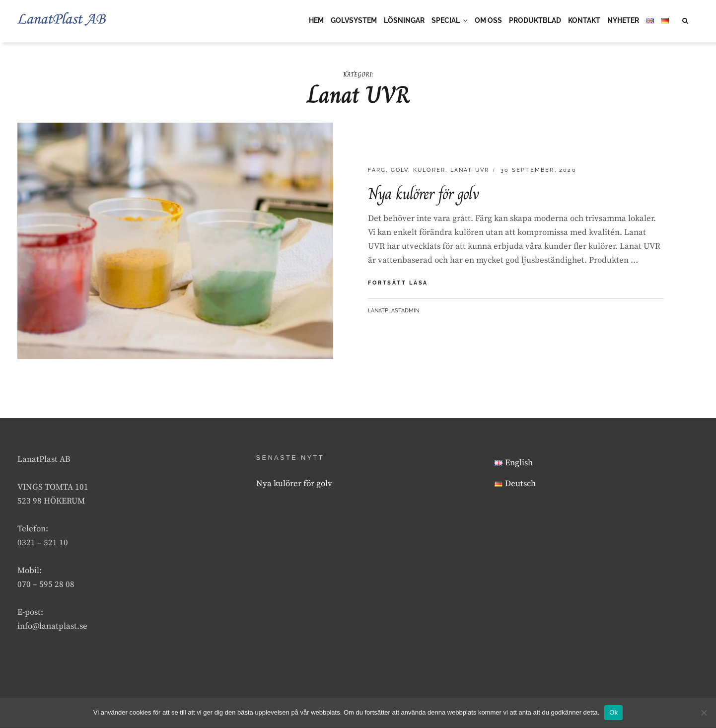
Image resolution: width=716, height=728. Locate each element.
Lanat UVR (470, 171)
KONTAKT (584, 20)
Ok (613, 712)
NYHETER (623, 20)
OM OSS (488, 20)
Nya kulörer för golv (423, 195)
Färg (377, 171)
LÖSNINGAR (404, 20)
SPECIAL (446, 20)
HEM (316, 20)
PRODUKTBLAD (535, 20)
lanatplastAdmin (394, 311)
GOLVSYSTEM (354, 20)
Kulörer (429, 171)
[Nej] (704, 713)
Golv (400, 171)
